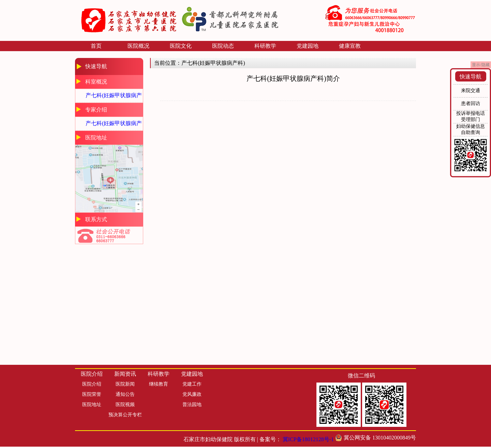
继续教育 (159, 384)
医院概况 (138, 46)
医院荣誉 (92, 394)
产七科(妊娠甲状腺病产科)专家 (114, 125)
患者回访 (471, 103)
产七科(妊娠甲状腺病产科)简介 (114, 97)
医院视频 (125, 405)
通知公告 (125, 394)
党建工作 (192, 384)
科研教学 (265, 46)
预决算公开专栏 (125, 415)
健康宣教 (350, 46)
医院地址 (92, 405)
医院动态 (223, 46)
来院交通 (471, 91)
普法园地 (192, 405)
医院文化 (181, 46)
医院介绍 (92, 384)
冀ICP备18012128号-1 (308, 439)
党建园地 (308, 46)
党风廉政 (192, 394)
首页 (96, 46)
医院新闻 (125, 384)
